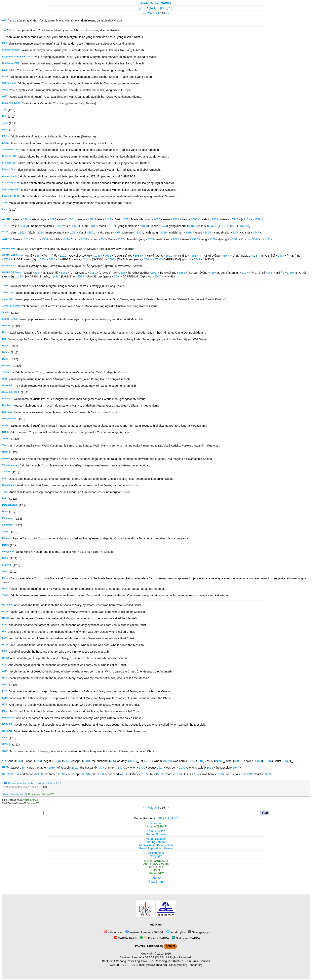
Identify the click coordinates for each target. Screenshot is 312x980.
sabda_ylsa (113, 932)
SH (160, 818)
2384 (26, 219)
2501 (71, 219)
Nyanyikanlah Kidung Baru (156, 845)
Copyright (156, 856)
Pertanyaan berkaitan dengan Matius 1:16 (35, 783)
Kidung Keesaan (156, 839)
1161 (247, 219)
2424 (176, 219)
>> (167, 13)
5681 (52, 259)
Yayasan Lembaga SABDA (144, 932)
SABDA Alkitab (125, 938)
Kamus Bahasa (156, 834)
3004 (215, 219)
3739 (257, 219)
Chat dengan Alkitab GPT (41, 794)
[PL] (163, 8)
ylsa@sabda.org (156, 965)
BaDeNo (156, 870)
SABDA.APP (156, 867)
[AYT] (153, 8)
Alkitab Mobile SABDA (156, 3)
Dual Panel (156, 882)
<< (145, 13)
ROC (175, 818)
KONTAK (140, 946)
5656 (108, 256)
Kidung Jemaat (156, 842)
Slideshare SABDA (186, 938)
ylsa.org (182, 965)
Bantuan (156, 878)
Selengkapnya (199, 932)
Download (156, 823)
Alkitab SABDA (30, 800)
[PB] (170, 8)
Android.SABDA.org (156, 864)
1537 (125, 219)
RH (167, 818)
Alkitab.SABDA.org (156, 861)
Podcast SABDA (154, 938)
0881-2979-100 (125, 965)
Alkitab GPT (33, 803)
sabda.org (196, 965)
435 (90, 219)
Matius (152, 13)
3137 (108, 219)
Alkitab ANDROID (156, 826)
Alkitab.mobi (156, 853)
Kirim (44, 787)
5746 (158, 259)
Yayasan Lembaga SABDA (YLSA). (143, 957)
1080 (53, 219)
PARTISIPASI (154, 946)
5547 (235, 219)
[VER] (143, 8)
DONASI (170, 946)
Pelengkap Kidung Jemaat (156, 848)
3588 (194, 219)
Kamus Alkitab (156, 831)
